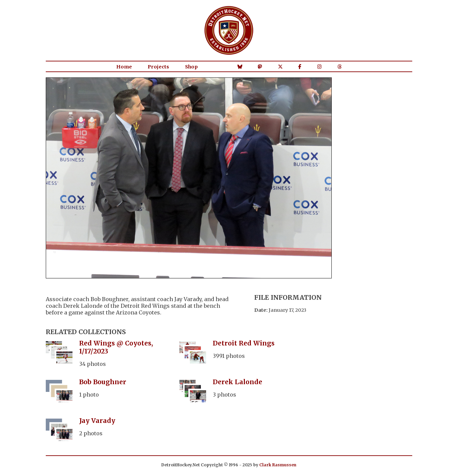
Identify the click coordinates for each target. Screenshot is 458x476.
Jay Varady (97, 421)
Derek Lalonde (238, 382)
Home (124, 67)
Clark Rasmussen (278, 465)
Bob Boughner (103, 382)
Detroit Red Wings (244, 343)
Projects (158, 67)
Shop (191, 67)
